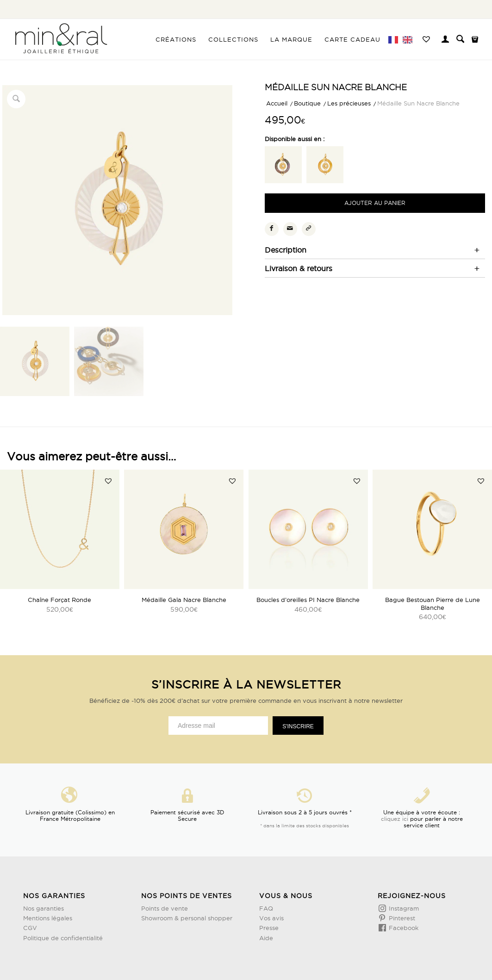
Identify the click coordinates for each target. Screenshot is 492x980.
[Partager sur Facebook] (272, 229)
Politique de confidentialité (63, 938)
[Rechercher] (460, 39)
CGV (30, 928)
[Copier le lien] (309, 229)
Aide (266, 938)
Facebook (403, 928)
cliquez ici (395, 819)
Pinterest (401, 918)
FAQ (266, 908)
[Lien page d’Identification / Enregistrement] (445, 40)
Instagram (403, 908)
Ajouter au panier (375, 203)
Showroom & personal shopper (187, 918)
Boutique (307, 103)
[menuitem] (176, 39)
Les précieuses (349, 103)
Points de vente (165, 908)
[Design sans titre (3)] (60, 39)
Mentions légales (48, 918)
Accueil (277, 103)
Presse (269, 928)
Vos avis (271, 918)
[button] (108, 481)
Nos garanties (44, 908)
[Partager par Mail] (290, 229)
